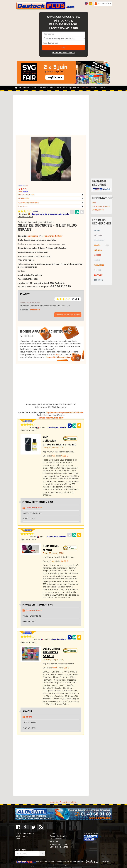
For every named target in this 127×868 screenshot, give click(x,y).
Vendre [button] (103, 88)
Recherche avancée (64, 52)
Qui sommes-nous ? (101, 206)
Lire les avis (24, 198)
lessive (97, 260)
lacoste (97, 255)
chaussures (99, 240)
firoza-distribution (34, 508)
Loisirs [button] (95, 88)
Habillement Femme (56, 537)
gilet (61, 418)
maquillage (99, 265)
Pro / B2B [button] (86, 88)
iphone (98, 250)
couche (97, 245)
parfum (98, 275)
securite (49, 418)
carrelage (98, 235)
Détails (36, 211)
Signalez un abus (25, 217)
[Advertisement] (51, 116)
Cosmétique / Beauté (56, 427)
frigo (107, 245)
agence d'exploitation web (62, 862)
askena (29, 717)
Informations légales (59, 844)
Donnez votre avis (26, 194)
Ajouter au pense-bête (28, 202)
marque (97, 270)
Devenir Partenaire (58, 836)
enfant (42, 418)
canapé (97, 230)
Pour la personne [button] (72, 88)
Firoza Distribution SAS (38, 502)
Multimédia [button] (44, 88)
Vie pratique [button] (56, 88)
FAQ (58, 354)
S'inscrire (54, 841)
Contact (53, 833)
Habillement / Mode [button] (27, 88)
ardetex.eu (35, 310)
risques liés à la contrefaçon (59, 357)
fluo (56, 418)
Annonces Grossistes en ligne (63, 802)
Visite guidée (98, 210)
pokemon (98, 280)
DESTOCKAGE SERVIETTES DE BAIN (52, 652)
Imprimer (23, 206)
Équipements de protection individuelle (50, 214)
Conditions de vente (59, 847)
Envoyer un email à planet (68, 315)
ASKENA (27, 711)
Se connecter (56, 839)
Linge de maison (59, 639)
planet (25, 294)
